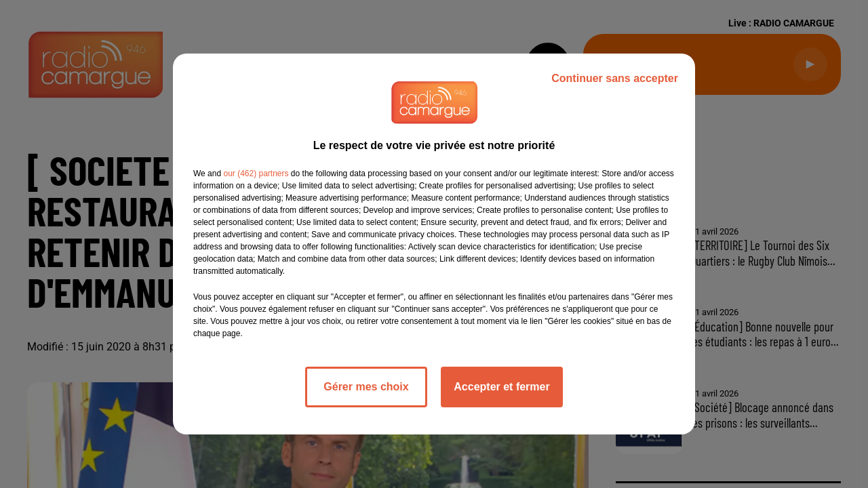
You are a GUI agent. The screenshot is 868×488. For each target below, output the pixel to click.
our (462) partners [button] (256, 174)
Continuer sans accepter (615, 78)
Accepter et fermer (501, 387)
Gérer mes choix (366, 387)
